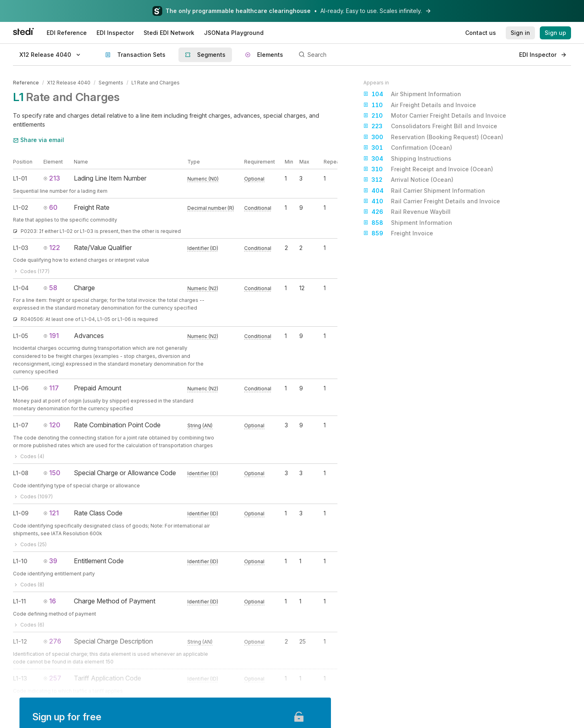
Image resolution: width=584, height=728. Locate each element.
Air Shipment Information (412, 94)
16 (50, 601)
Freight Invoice (398, 233)
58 (50, 288)
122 (52, 248)
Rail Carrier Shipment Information (424, 191)
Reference (26, 83)
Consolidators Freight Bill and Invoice (430, 126)
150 (52, 473)
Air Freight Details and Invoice (420, 105)
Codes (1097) (33, 496)
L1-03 (21, 248)
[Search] (404, 55)
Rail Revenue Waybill (407, 212)
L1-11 (19, 601)
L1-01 (20, 178)
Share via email (39, 140)
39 (50, 561)
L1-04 (21, 288)
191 (51, 336)
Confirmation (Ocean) (408, 148)
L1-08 (21, 473)
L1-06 (21, 388)
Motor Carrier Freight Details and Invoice (435, 116)
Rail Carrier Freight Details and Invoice (432, 201)
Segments (111, 83)
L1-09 (21, 513)
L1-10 (20, 561)
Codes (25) (30, 544)
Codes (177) (31, 271)
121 (51, 513)
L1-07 (21, 425)
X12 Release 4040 (69, 83)
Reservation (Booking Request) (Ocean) (433, 137)
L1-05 (20, 336)
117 (51, 388)
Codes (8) (29, 585)
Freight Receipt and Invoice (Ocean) (428, 169)
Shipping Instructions (407, 159)
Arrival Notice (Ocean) (408, 180)
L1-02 (21, 208)
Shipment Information (408, 223)
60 (50, 207)
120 (52, 425)
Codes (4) (29, 456)
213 (52, 178)
